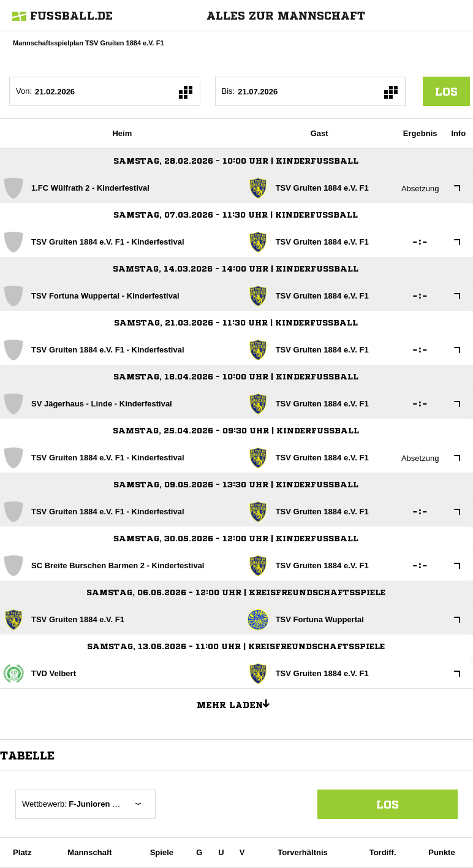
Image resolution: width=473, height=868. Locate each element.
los (446, 91)
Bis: (229, 91)
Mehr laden (238, 703)
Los (388, 804)
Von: (24, 91)
